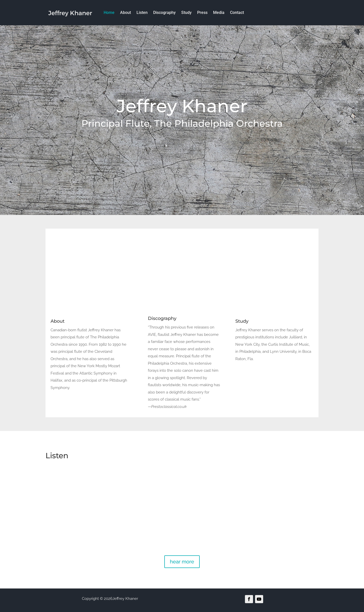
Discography (162, 318)
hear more (182, 561)
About (58, 321)
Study (242, 321)
